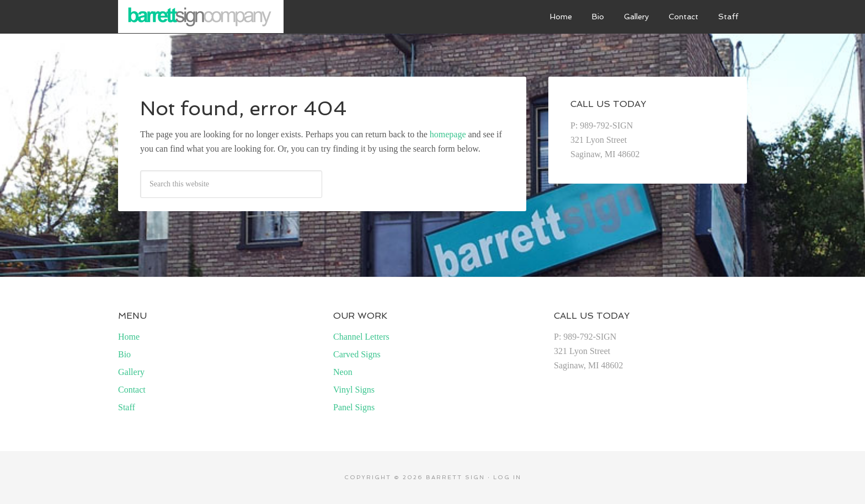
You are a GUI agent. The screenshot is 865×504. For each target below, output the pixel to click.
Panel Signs (354, 407)
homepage (448, 134)
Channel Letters (361, 337)
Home (129, 337)
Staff (127, 407)
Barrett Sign (201, 17)
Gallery (131, 372)
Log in (507, 477)
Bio (124, 354)
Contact (132, 390)
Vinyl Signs (354, 390)
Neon (343, 372)
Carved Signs (357, 354)
